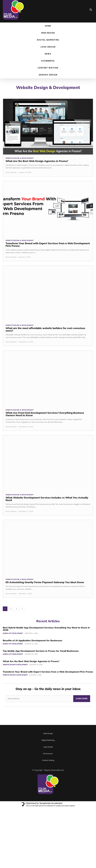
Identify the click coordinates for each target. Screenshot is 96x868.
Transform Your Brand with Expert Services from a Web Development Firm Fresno (48, 245)
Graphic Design (48, 75)
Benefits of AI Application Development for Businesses (33, 640)
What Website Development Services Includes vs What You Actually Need (47, 499)
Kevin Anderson (11, 172)
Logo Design (48, 47)
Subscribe (82, 699)
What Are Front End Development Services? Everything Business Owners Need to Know (45, 414)
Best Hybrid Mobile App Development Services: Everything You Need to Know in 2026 (46, 629)
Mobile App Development (13, 633)
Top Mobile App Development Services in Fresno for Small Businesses (41, 651)
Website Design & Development (20, 158)
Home (48, 26)
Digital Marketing (48, 40)
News (48, 54)
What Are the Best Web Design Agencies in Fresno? (37, 161)
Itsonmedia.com (57, 770)
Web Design (48, 33)
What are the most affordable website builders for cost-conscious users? (45, 329)
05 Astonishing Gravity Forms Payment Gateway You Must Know (45, 582)
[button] (91, 10)
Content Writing (48, 68)
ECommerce (48, 61)
